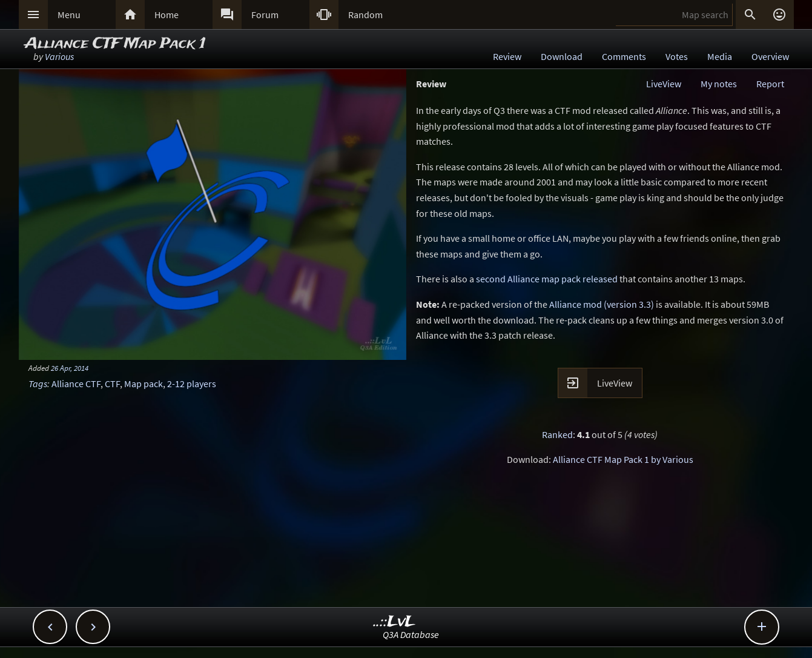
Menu (69, 15)
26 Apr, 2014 (70, 368)
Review (507, 56)
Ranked (557, 434)
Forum (265, 15)
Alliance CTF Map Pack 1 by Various (623, 459)
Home (167, 15)
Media (720, 56)
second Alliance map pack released (547, 279)
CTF (112, 384)
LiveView (664, 84)
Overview (770, 56)
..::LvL (394, 622)
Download (562, 56)
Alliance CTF (76, 384)
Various (59, 56)
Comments (624, 56)
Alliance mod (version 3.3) (602, 304)
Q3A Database (411, 634)
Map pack (144, 384)
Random (365, 15)
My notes (719, 84)
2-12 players (192, 384)
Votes (677, 56)
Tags (38, 384)
